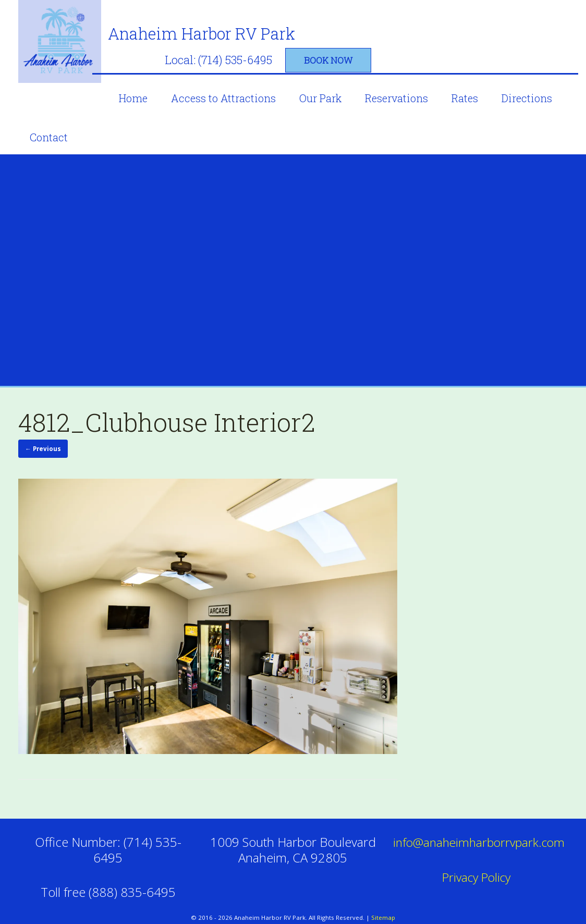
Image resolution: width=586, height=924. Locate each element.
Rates (475, 86)
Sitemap (383, 903)
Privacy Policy (478, 862)
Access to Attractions (234, 86)
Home (144, 86)
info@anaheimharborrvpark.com (483, 828)
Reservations (407, 86)
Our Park (331, 86)
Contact (49, 125)
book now (491, 48)
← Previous (41, 436)
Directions (537, 86)
